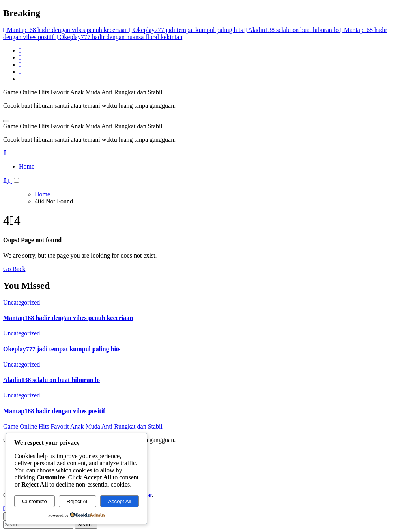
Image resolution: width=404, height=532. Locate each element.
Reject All (78, 501)
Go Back (14, 269)
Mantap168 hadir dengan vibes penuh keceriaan (68, 318)
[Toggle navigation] (6, 121)
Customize (35, 501)
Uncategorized (22, 302)
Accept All (120, 501)
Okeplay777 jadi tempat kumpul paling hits (62, 349)
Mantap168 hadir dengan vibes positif (54, 411)
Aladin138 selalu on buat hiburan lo (51, 380)
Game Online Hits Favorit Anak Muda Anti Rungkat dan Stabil (83, 92)
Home (27, 166)
